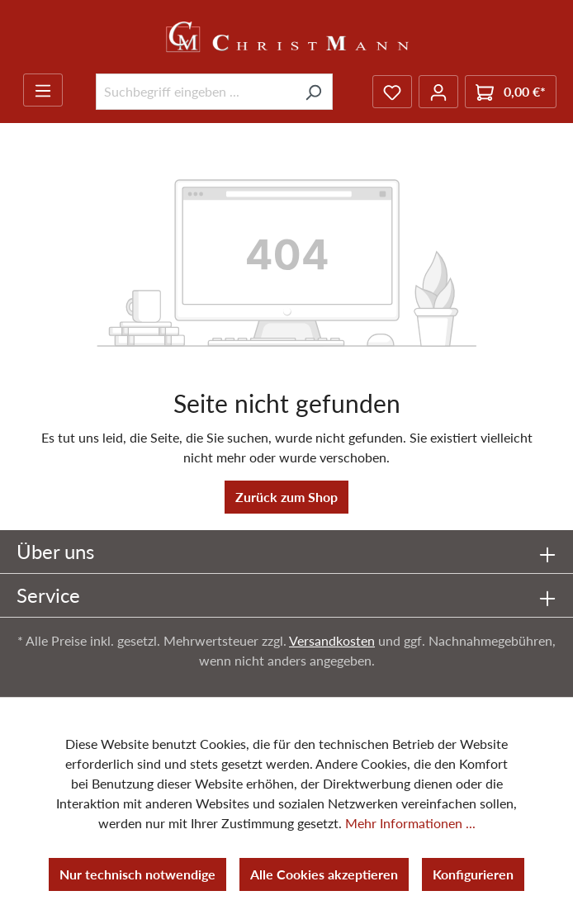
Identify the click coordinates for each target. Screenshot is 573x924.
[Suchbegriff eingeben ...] (195, 92)
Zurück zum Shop (286, 497)
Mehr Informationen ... (410, 823)
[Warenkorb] (511, 92)
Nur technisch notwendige (137, 874)
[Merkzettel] (392, 92)
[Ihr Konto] (438, 92)
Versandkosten (332, 640)
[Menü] (43, 90)
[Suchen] (313, 92)
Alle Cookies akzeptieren (324, 874)
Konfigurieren (473, 874)
